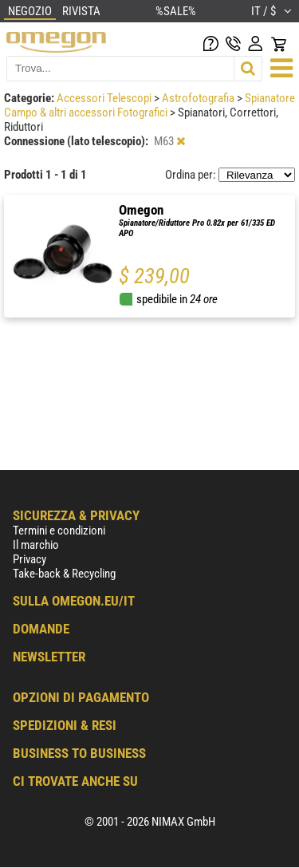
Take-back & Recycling (64, 574)
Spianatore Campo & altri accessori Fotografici (149, 105)
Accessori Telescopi (105, 98)
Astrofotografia (199, 98)
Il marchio (36, 545)
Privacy (30, 559)
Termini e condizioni (59, 531)
